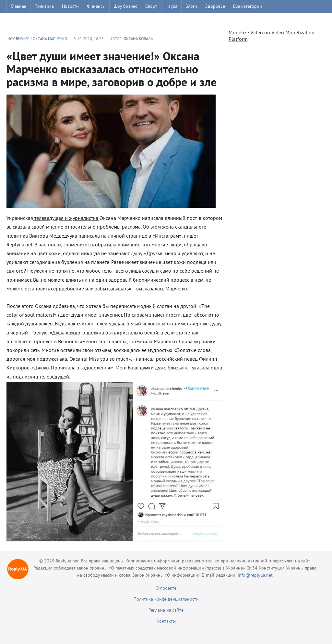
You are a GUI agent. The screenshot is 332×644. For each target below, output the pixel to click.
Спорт (151, 7)
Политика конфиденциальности (166, 599)
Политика (44, 7)
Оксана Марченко (50, 39)
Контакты (166, 621)
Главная (18, 7)
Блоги (191, 7)
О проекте (166, 588)
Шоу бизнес (125, 7)
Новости (70, 7)
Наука (171, 7)
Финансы (96, 7)
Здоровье (215, 7)
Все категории (248, 7)
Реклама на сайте (166, 610)
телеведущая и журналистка (66, 219)
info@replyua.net (255, 576)
